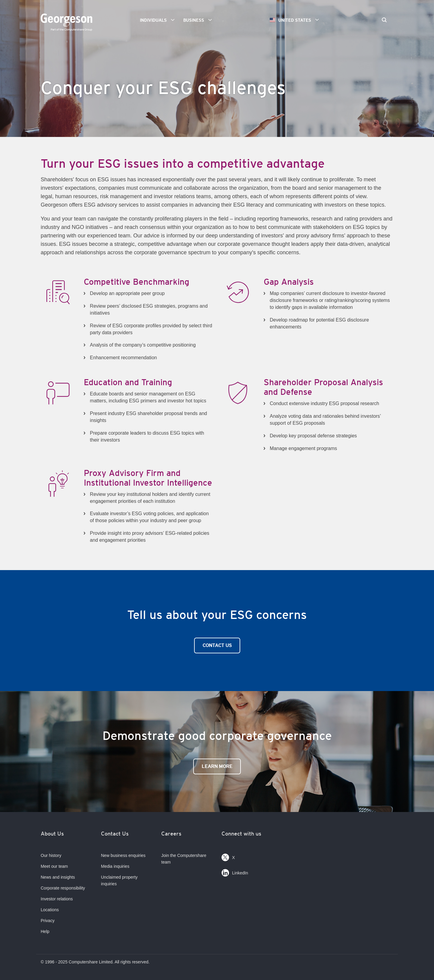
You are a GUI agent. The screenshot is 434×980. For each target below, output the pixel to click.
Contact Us (217, 645)
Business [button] (200, 20)
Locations (50, 910)
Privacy (48, 921)
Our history (51, 855)
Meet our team (54, 866)
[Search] (384, 21)
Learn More (217, 766)
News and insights (58, 877)
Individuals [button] (159, 20)
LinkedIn (235, 872)
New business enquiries (123, 855)
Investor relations (57, 899)
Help (45, 931)
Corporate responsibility (63, 888)
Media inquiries (115, 866)
